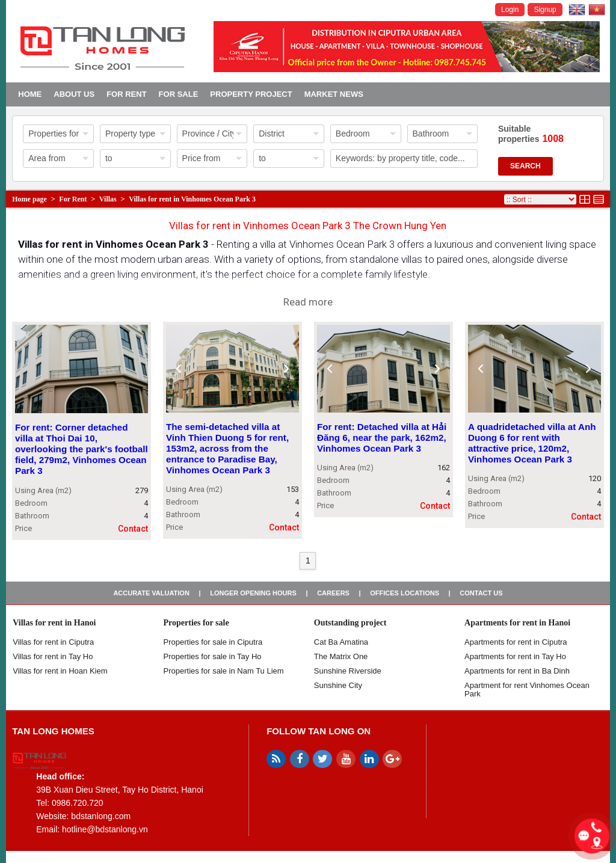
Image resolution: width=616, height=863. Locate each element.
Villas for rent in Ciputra (53, 642)
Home (30, 94)
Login (510, 10)
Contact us (481, 593)
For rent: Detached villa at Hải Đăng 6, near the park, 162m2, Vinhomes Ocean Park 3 (382, 438)
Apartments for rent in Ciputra (516, 642)
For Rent (126, 94)
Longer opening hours (253, 593)
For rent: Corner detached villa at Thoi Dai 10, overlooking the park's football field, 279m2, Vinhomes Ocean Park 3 (82, 450)
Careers (333, 593)
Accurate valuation (151, 593)
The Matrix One (341, 656)
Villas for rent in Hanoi (54, 623)
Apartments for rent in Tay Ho (515, 656)
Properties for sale (196, 623)
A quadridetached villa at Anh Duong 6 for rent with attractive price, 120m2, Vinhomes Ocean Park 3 (532, 443)
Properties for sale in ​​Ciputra (213, 642)
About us (74, 94)
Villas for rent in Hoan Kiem (60, 671)
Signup (545, 10)
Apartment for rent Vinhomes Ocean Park (527, 689)
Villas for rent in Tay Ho (53, 656)
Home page (29, 199)
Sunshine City (338, 685)
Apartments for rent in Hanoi (517, 623)
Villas (108, 199)
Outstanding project (350, 623)
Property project (251, 94)
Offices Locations (405, 593)
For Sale (179, 94)
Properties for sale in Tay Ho (213, 656)
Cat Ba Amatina (341, 642)
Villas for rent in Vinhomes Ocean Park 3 (192, 199)
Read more (308, 302)
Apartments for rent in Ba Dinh (517, 671)
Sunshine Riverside (348, 671)
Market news (334, 94)
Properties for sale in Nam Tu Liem (224, 671)
